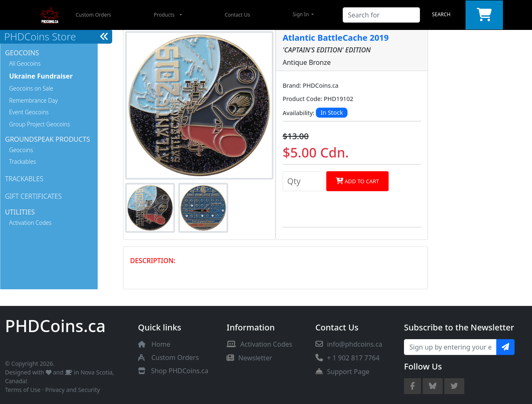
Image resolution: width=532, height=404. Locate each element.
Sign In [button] (301, 14)
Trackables (23, 161)
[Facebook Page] (413, 386)
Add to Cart (357, 181)
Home (161, 344)
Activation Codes (30, 223)
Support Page (342, 372)
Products (164, 15)
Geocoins (21, 150)
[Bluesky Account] (433, 386)
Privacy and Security (73, 390)
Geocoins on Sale (31, 88)
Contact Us (237, 15)
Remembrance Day (33, 100)
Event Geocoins (29, 112)
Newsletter (249, 358)
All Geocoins (25, 63)
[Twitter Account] (454, 386)
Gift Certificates (33, 196)
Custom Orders (94, 15)
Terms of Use (23, 390)
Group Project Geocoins (40, 124)
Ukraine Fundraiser (41, 76)
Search (441, 14)
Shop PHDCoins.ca (180, 371)
